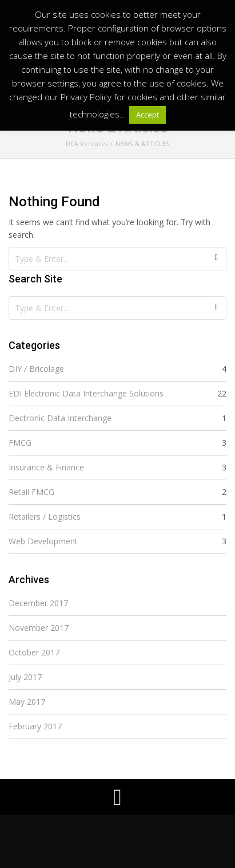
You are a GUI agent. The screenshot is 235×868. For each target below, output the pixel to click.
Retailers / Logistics (45, 517)
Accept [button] (148, 115)
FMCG (20, 443)
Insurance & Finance (46, 467)
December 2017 (38, 603)
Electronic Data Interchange (60, 418)
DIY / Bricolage (36, 369)
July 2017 (25, 677)
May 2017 (27, 702)
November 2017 (39, 628)
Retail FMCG (31, 492)
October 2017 (34, 652)
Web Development (43, 541)
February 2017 (35, 726)
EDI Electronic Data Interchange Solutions (86, 393)
